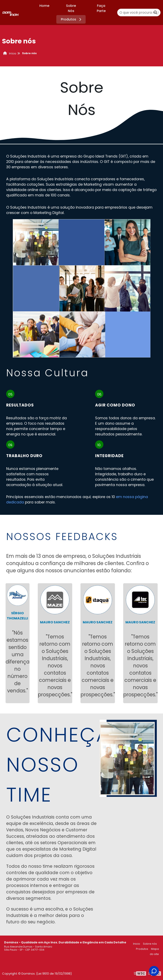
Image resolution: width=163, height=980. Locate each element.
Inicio (137, 944)
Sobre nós (150, 944)
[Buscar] (156, 13)
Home (44, 6)
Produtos (72, 19)
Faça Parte (101, 8)
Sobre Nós (71, 8)
